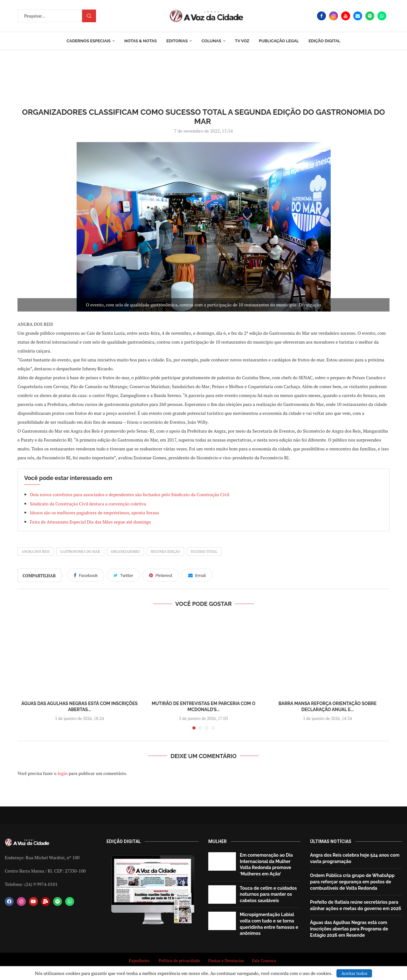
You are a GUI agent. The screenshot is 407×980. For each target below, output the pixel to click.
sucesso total (204, 552)
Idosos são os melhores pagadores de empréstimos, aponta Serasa (94, 513)
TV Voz (242, 41)
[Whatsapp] (382, 16)
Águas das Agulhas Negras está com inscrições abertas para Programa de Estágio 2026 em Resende (349, 929)
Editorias (177, 41)
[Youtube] (346, 16)
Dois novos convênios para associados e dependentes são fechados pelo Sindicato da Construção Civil (130, 494)
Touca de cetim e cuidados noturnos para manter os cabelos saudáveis (268, 894)
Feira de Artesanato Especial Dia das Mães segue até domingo (90, 522)
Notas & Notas (141, 41)
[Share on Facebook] (86, 575)
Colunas (211, 41)
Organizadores (125, 552)
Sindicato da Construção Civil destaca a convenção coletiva (88, 504)
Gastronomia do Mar (80, 552)
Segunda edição (165, 552)
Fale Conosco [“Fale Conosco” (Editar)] (265, 961)
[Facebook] (321, 16)
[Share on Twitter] (123, 575)
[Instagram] (334, 16)
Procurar (89, 16)
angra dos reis (36, 552)
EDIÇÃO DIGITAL (324, 41)
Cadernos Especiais (89, 41)
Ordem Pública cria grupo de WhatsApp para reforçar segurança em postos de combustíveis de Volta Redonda (352, 882)
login (63, 773)
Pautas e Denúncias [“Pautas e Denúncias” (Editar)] (226, 961)
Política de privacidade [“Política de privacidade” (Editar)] (179, 961)
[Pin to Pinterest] (161, 575)
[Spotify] (370, 16)
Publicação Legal (279, 41)
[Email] (358, 16)
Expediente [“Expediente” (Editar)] (139, 961)
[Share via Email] (197, 575)
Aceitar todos (354, 973)
